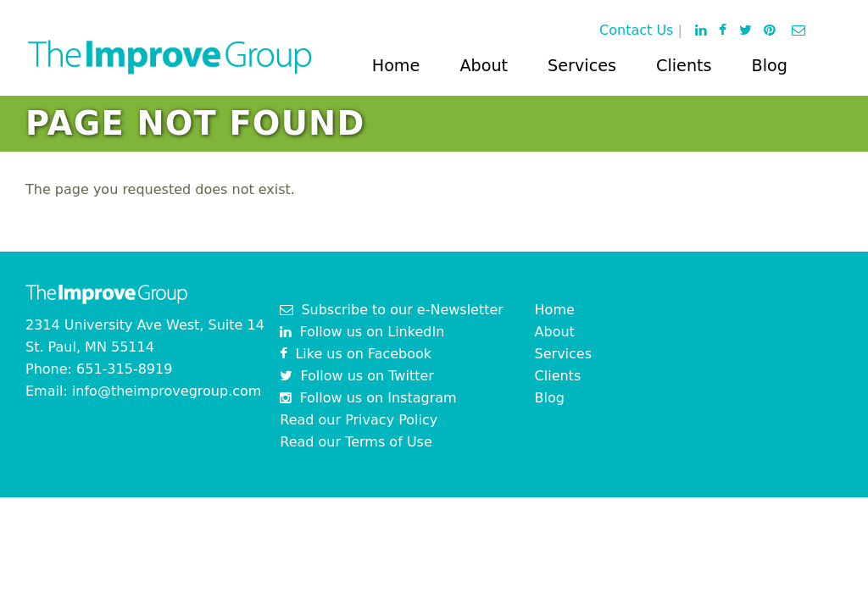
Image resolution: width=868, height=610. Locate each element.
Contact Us (636, 30)
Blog (770, 66)
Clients (684, 66)
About (484, 66)
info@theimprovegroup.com (167, 391)
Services (582, 66)
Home (396, 66)
